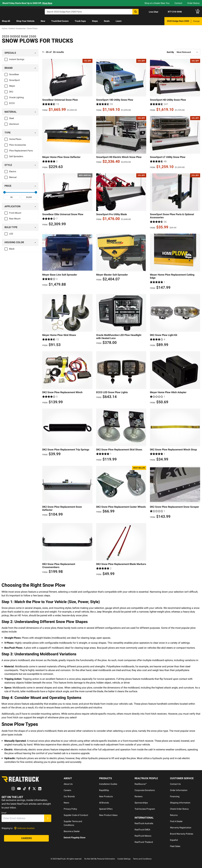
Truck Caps (80, 21)
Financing (175, 796)
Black (12, 249)
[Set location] (24, 828)
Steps (95, 21)
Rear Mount (15, 219)
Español (174, 840)
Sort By (170, 52)
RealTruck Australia (144, 823)
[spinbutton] (11, 197)
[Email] (23, 818)
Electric (13, 171)
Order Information (179, 790)
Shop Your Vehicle (25, 21)
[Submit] (48, 818)
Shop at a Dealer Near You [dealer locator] (157, 3)
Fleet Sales (175, 846)
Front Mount (15, 213)
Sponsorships (141, 803)
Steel (11, 118)
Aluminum (14, 124)
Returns (174, 815)
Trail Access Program (145, 809)
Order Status (193, 3)
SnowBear (14, 74)
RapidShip (104, 790)
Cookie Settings (124, 859)
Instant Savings (17, 59)
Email (4, 813)
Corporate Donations (145, 790)
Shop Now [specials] (47, 3)
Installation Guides (108, 784)
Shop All (6, 21)
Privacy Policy (70, 809)
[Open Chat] (151, 12)
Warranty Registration (181, 828)
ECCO (12, 103)
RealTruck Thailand (144, 842)
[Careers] (26, 838)
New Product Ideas (108, 815)
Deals (107, 21)
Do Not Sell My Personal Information (100, 859)
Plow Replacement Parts (21, 151)
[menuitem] (6, 21)
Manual (13, 177)
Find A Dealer (176, 821)
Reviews (139, 796)
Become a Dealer (72, 831)
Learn (119, 21)
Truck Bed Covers (60, 21)
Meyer (12, 86)
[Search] (92, 12)
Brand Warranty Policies (182, 834)
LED (11, 234)
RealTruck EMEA (142, 830)
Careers (67, 790)
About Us (68, 784)
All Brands (104, 803)
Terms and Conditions (142, 859)
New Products (106, 796)
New (43, 21)
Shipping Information (180, 803)
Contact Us (175, 784)
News (66, 803)
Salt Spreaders (16, 156)
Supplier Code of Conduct (76, 815)
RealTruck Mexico (143, 836)
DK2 (11, 92)
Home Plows (15, 139)
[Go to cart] (197, 12)
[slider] (5, 192)
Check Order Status (179, 809)
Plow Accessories (18, 145)
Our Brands (69, 796)
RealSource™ (141, 784)
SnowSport (15, 80)
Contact (178, 3)
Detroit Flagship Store (75, 838)
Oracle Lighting (16, 97)
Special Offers (106, 809)
